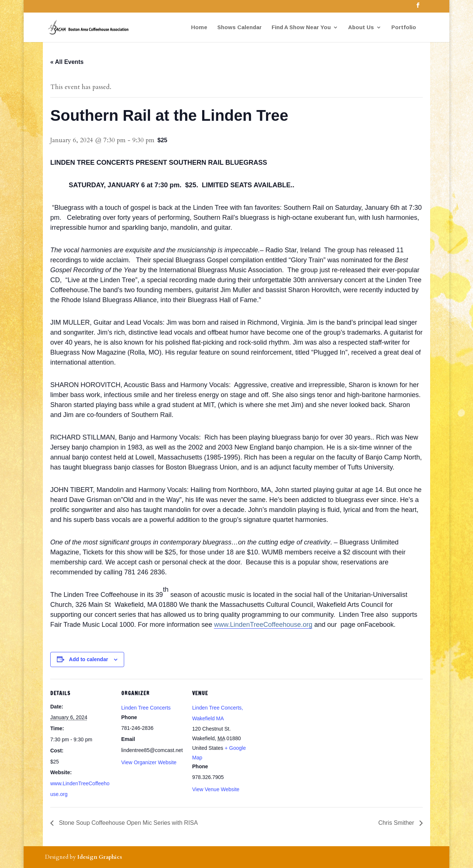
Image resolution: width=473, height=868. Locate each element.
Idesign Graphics (100, 857)
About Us (361, 28)
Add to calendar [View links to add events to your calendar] (89, 659)
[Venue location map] (302, 730)
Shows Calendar (239, 28)
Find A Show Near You (301, 28)
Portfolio (404, 28)
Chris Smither (397, 823)
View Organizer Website (149, 762)
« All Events (67, 62)
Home (199, 28)
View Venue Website (216, 789)
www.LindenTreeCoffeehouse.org (263, 625)
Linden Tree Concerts (146, 708)
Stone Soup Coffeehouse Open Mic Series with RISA (127, 823)
